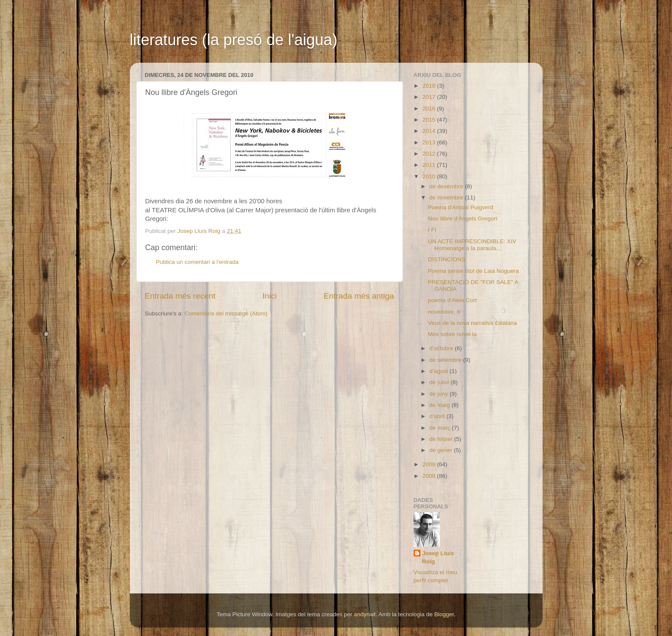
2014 (430, 131)
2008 (430, 476)
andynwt (365, 614)
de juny (440, 394)
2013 (430, 142)
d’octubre (442, 348)
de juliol (440, 382)
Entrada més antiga (359, 296)
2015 (430, 120)
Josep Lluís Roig (438, 557)
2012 (430, 154)
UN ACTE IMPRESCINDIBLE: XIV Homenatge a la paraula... (472, 245)
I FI (432, 230)
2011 (430, 165)
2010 (430, 176)
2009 (430, 464)
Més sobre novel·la (452, 334)
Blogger (444, 614)
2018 (430, 86)
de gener (442, 450)
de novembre (447, 197)
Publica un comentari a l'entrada (197, 262)
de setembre (446, 360)
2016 (430, 109)
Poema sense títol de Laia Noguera (473, 271)
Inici (270, 296)
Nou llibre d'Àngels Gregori (462, 219)
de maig (441, 405)
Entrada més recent (180, 296)
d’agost (440, 371)
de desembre (447, 186)
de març (441, 428)
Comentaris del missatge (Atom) (226, 313)
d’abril (438, 416)
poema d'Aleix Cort (452, 300)
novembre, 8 (444, 312)
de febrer (442, 439)
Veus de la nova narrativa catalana (472, 323)
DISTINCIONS (446, 259)
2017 (430, 97)
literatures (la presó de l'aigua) (234, 40)
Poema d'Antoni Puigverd (460, 207)
